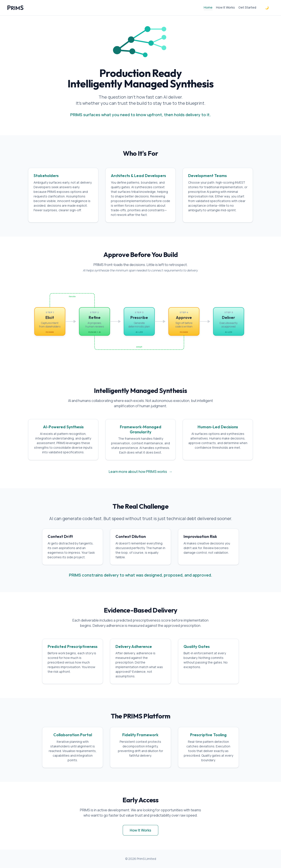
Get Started (247, 7)
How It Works (225, 7)
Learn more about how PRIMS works (140, 472)
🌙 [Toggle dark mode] (267, 8)
